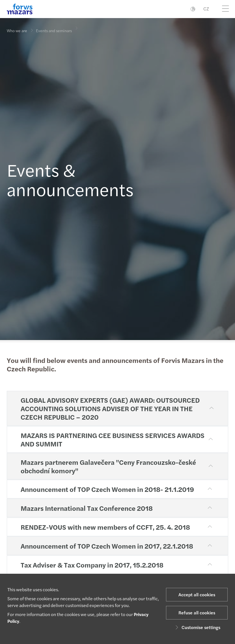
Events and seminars (54, 27)
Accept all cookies (197, 594)
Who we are (17, 30)
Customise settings (197, 627)
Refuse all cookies (197, 613)
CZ (206, 9)
